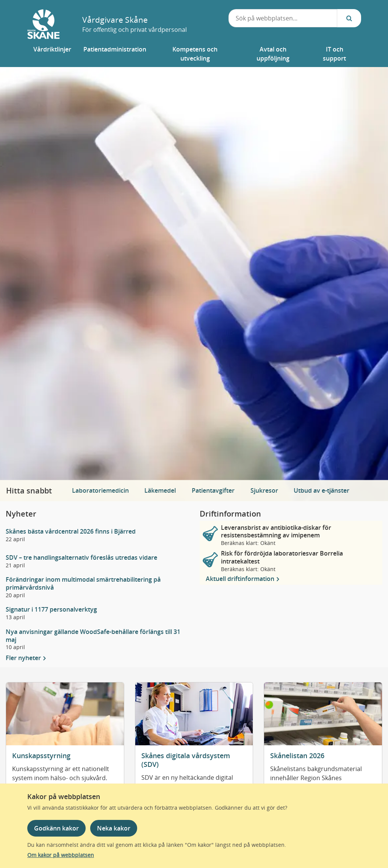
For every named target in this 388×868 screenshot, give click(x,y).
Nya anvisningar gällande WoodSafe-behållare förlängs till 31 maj (93, 636)
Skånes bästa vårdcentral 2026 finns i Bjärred (71, 532)
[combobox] (283, 18)
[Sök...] (349, 18)
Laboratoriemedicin (100, 490)
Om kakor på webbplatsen (61, 855)
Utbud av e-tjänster (322, 490)
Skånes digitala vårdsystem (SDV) (186, 760)
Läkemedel (160, 490)
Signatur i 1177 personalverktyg (51, 610)
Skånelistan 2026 (297, 756)
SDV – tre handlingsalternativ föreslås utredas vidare (81, 558)
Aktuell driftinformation (241, 579)
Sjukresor (264, 490)
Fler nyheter (24, 658)
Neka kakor (114, 828)
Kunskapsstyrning (41, 756)
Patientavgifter (213, 490)
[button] (52, 54)
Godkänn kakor (56, 828)
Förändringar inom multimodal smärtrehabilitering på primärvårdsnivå (83, 584)
